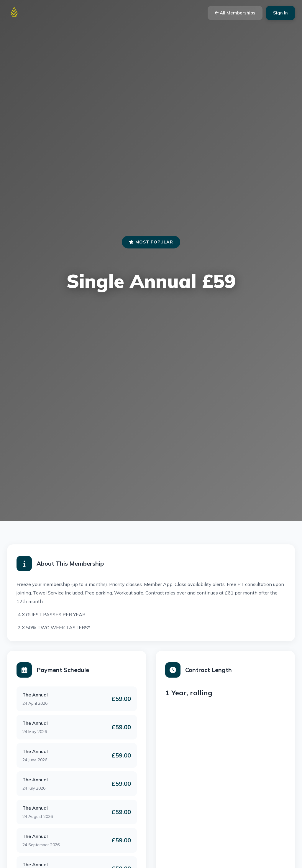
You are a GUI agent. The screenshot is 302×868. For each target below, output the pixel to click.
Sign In (280, 13)
